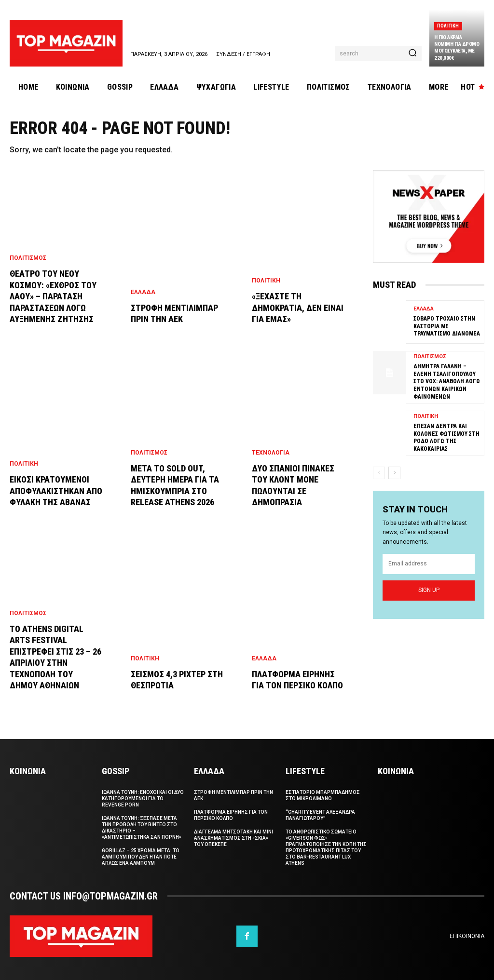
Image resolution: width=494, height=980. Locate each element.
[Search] (412, 54)
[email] (429, 564)
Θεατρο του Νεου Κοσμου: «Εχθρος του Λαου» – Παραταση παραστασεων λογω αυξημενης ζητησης (53, 296)
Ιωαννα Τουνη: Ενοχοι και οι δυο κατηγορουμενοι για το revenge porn (143, 799)
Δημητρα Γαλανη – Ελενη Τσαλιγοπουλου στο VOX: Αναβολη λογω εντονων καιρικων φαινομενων (447, 381)
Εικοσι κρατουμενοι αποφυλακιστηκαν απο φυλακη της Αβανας (56, 491)
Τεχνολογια (271, 453)
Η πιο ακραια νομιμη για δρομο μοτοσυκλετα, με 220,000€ (457, 48)
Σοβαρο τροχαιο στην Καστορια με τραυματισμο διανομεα (447, 326)
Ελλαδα (143, 292)
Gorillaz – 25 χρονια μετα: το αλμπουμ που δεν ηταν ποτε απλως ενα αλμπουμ (141, 857)
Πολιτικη (448, 26)
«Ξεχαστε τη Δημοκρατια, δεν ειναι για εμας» (298, 308)
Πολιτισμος (28, 258)
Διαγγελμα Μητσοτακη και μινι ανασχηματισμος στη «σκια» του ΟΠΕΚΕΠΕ (233, 838)
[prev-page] (379, 473)
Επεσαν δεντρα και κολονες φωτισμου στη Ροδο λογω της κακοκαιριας (446, 437)
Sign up (429, 590)
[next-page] (394, 473)
